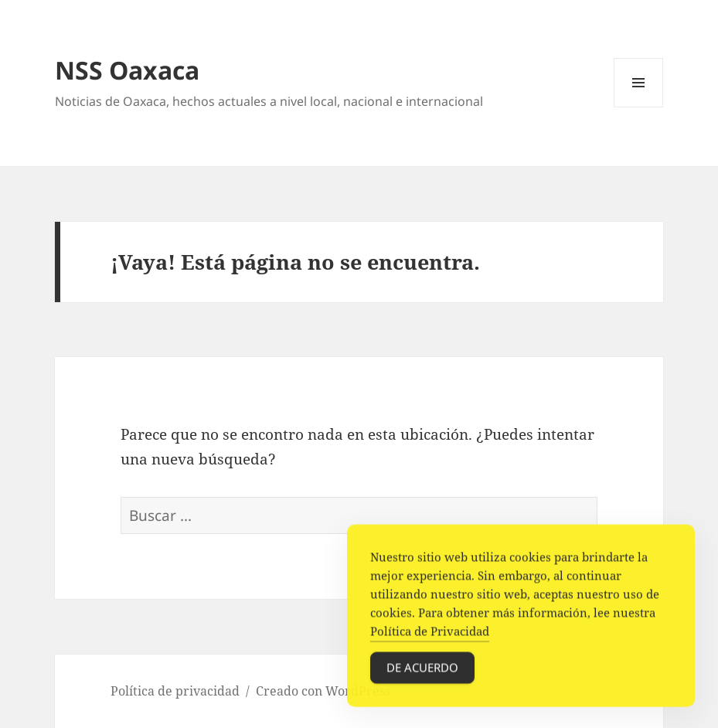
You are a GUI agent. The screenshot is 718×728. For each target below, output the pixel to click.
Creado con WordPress (323, 691)
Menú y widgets (639, 107)
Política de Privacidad (430, 633)
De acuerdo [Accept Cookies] (422, 669)
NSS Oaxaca (127, 70)
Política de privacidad (175, 691)
